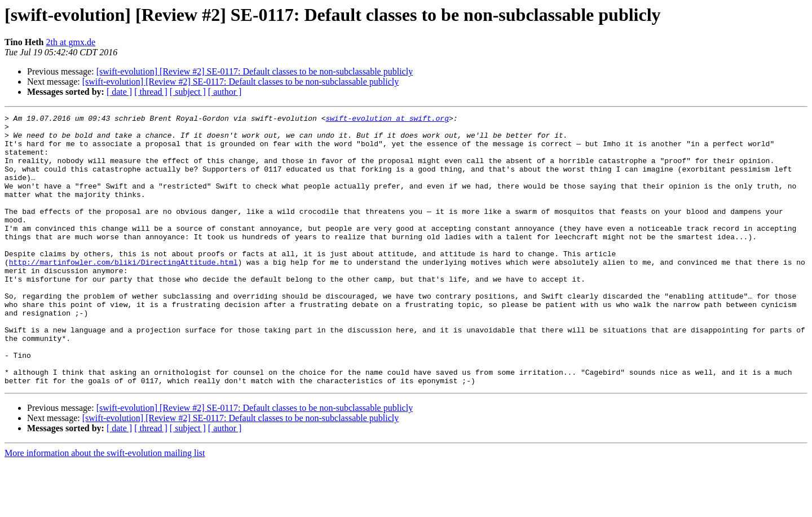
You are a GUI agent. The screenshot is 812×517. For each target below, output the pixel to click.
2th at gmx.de (71, 42)
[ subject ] (188, 92)
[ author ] (225, 92)
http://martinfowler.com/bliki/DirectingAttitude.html (123, 292)
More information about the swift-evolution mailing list (105, 507)
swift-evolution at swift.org (387, 120)
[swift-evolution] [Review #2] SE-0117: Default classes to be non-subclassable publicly (255, 71)
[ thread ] (151, 92)
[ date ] (119, 92)
